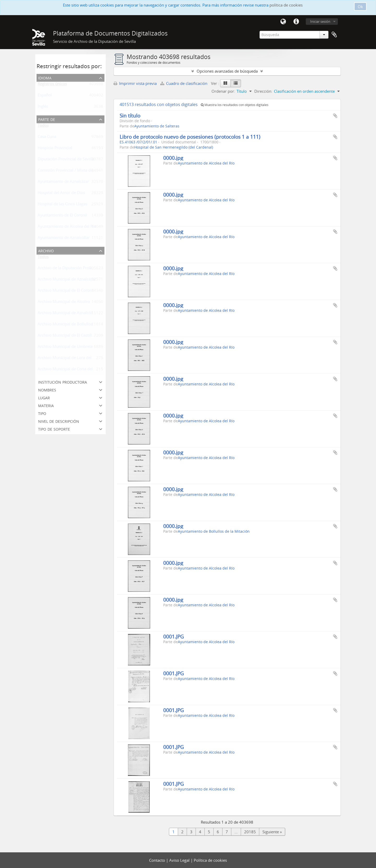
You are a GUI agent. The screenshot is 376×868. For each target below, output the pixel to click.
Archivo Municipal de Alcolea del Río (70, 303)
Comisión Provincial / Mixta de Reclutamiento (79, 171)
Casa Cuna (47, 138)
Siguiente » (272, 832)
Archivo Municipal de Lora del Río (68, 359)
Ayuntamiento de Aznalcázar (63, 183)
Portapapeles (334, 35)
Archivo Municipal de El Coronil (66, 291)
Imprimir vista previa (135, 83)
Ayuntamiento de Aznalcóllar (64, 239)
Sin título (130, 116)
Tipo (42, 413)
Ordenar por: (223, 91)
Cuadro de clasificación (184, 83)
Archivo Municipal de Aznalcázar (67, 280)
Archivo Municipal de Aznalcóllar (67, 314)
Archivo (46, 250)
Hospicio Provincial (55, 149)
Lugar (44, 397)
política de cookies (286, 5)
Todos (43, 126)
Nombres (47, 389)
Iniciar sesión (320, 21)
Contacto (158, 860)
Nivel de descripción (59, 421)
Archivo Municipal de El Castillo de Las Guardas (80, 336)
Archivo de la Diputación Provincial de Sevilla (78, 269)
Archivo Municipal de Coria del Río (69, 370)
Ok (360, 7)
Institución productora (63, 382)
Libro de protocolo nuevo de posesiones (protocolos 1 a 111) (190, 137)
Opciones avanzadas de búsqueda (227, 71)
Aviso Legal (180, 860)
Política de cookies (210, 860)
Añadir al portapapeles (335, 116)
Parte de (47, 119)
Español (45, 96)
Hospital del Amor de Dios (61, 194)
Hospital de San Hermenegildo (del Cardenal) (174, 147)
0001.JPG (174, 637)
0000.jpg (173, 158)
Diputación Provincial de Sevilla (66, 160)
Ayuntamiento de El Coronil (62, 216)
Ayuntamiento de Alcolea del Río (67, 227)
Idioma (283, 22)
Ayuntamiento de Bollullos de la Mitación (214, 531)
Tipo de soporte (54, 429)
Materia (46, 405)
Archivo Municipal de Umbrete (65, 348)
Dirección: (263, 91)
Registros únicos (52, 85)
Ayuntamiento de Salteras (157, 126)
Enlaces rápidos (296, 22)
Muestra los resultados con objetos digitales (235, 105)
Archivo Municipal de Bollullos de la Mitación (78, 325)
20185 (250, 832)
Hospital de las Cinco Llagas (62, 205)
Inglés (43, 107)
